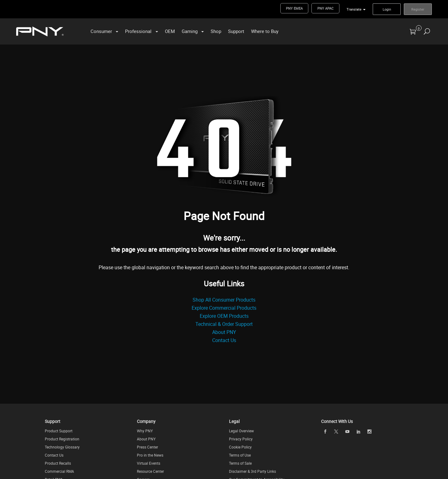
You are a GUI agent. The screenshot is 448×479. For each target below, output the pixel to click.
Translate (354, 9)
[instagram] (370, 431)
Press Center (147, 447)
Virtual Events (149, 463)
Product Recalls (58, 463)
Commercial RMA (59, 471)
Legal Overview (241, 431)
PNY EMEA (294, 8)
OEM (170, 31)
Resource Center (150, 471)
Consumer (101, 31)
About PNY (224, 332)
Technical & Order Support (224, 324)
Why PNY (145, 431)
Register (418, 9)
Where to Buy (265, 31)
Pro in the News (150, 455)
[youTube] (347, 431)
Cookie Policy (240, 447)
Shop (216, 31)
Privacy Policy (241, 439)
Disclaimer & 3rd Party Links (252, 471)
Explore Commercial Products (224, 308)
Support (236, 31)
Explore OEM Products (224, 316)
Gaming (190, 31)
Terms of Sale (240, 463)
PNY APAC (325, 8)
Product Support (59, 431)
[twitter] (336, 432)
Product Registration (62, 439)
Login (387, 9)
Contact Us (224, 340)
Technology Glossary (62, 447)
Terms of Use (240, 455)
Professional (138, 31)
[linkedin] (358, 431)
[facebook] (325, 431)
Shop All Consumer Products (224, 300)
